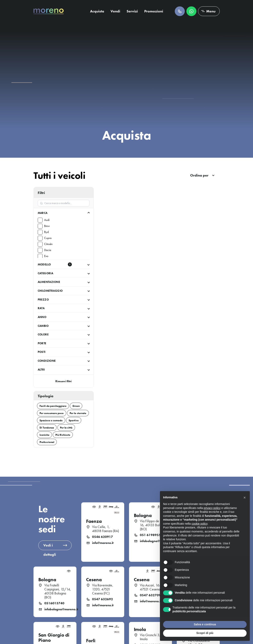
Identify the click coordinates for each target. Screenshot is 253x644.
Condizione (47, 361)
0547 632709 (150, 595)
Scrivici (191, 11)
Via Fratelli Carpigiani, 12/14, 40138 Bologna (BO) (58, 591)
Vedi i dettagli (50, 546)
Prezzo (43, 300)
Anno (42, 317)
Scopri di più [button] (205, 633)
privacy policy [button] (212, 508)
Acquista (97, 11)
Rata (41, 308)
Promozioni (154, 11)
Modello (55, 264)
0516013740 (54, 603)
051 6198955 (150, 535)
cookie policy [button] (200, 524)
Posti (42, 352)
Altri (41, 370)
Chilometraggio (50, 291)
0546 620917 (103, 537)
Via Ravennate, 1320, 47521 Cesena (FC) (103, 589)
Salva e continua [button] (205, 624)
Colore (43, 334)
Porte (42, 343)
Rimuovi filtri (64, 381)
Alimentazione (49, 282)
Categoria (46, 273)
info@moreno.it (103, 543)
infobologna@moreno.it (153, 541)
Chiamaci (180, 11)
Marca (43, 213)
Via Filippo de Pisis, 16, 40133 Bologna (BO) (153, 525)
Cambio (43, 326)
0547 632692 (103, 599)
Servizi (132, 11)
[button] (245, 498)
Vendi (115, 11)
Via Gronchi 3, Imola (150, 637)
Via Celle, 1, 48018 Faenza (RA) (106, 529)
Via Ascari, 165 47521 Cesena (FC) (153, 587)
